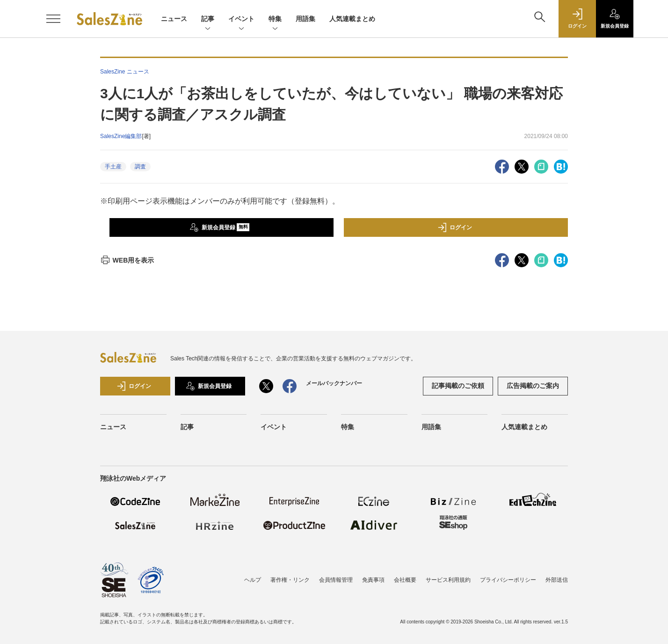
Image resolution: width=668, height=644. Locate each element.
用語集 (305, 19)
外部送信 (557, 580)
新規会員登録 (220, 227)
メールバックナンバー (334, 383)
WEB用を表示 (127, 260)
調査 (140, 167)
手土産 (113, 167)
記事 (208, 19)
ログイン (455, 227)
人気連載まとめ (352, 19)
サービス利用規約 (448, 580)
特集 (275, 19)
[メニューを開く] (53, 19)
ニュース (174, 19)
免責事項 (373, 580)
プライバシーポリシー (508, 580)
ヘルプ (253, 580)
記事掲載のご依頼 (458, 386)
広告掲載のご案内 (533, 386)
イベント (241, 19)
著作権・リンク (290, 580)
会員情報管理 (336, 580)
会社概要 (405, 580)
